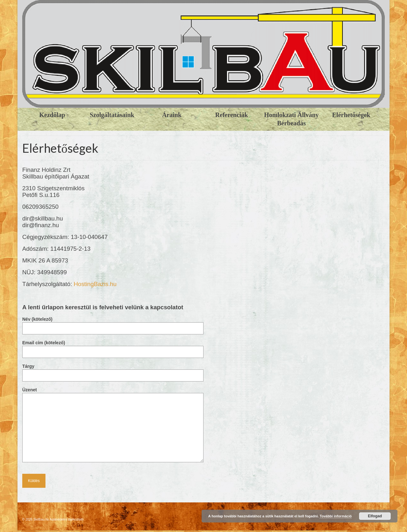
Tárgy (113, 371)
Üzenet (113, 393)
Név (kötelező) (113, 324)
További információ (336, 516)
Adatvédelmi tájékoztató (66, 519)
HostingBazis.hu (95, 284)
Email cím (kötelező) (113, 347)
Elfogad (375, 516)
